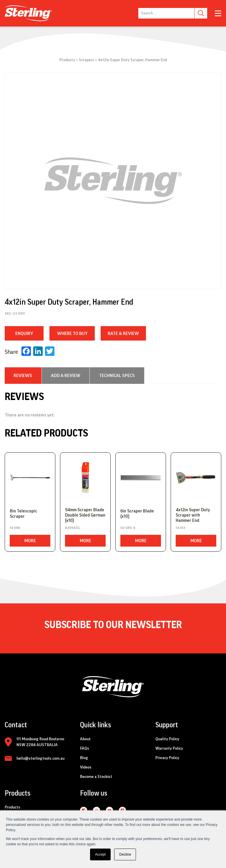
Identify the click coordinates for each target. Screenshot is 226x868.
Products (67, 60)
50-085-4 (128, 528)
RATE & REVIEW (123, 333)
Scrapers (87, 60)
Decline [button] (125, 854)
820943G (72, 528)
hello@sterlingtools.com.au (40, 759)
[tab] (23, 376)
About (85, 739)
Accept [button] (100, 854)
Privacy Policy (167, 758)
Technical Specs (117, 376)
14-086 (15, 528)
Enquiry (24, 333)
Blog (84, 758)
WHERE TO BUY (72, 333)
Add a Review (66, 376)
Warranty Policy (169, 748)
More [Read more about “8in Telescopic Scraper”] (30, 541)
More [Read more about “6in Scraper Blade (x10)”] (141, 541)
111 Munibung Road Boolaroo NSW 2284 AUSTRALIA (40, 742)
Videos (86, 767)
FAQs (85, 748)
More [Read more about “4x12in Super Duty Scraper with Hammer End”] (196, 541)
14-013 (181, 528)
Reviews (23, 376)
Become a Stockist (96, 777)
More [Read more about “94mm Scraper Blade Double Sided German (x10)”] (85, 541)
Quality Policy (167, 739)
